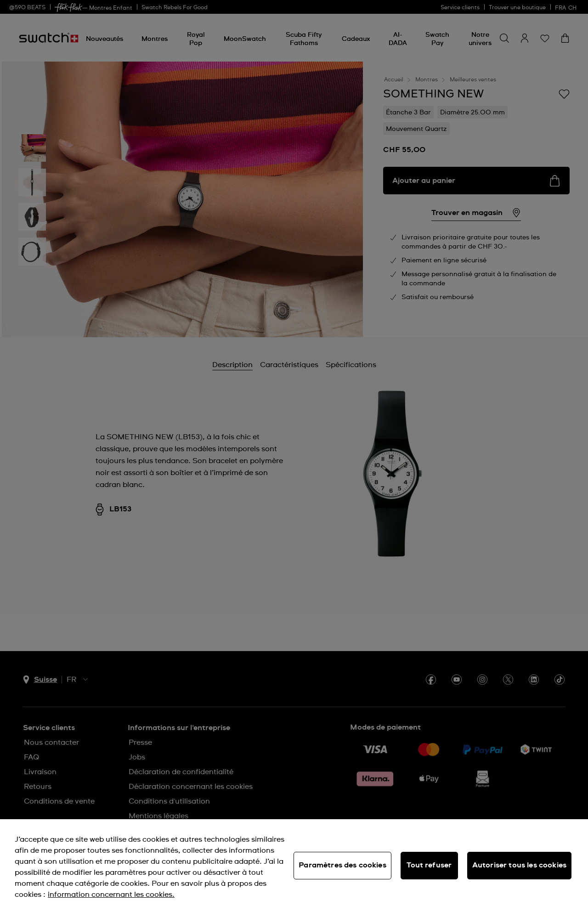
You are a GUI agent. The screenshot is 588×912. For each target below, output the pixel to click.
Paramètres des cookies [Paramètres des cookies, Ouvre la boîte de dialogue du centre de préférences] (342, 865)
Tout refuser (429, 865)
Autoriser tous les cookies (519, 865)
